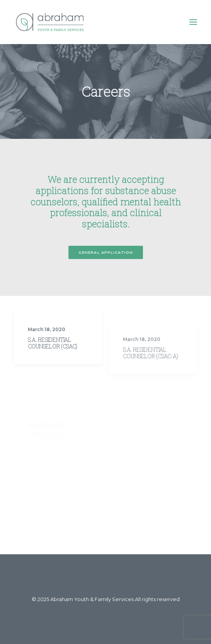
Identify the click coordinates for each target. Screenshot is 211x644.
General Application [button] (105, 252)
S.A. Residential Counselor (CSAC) (53, 349)
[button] (193, 22)
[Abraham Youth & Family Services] (50, 22)
